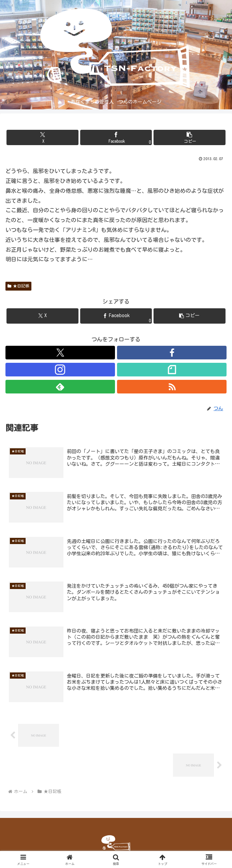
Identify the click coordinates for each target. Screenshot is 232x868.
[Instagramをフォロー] (60, 370)
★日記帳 (18, 286)
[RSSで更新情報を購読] (172, 387)
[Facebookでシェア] (116, 137)
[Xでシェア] (42, 137)
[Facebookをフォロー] (172, 353)
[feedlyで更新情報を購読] (60, 387)
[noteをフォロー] (172, 370)
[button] (190, 137)
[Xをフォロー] (60, 353)
